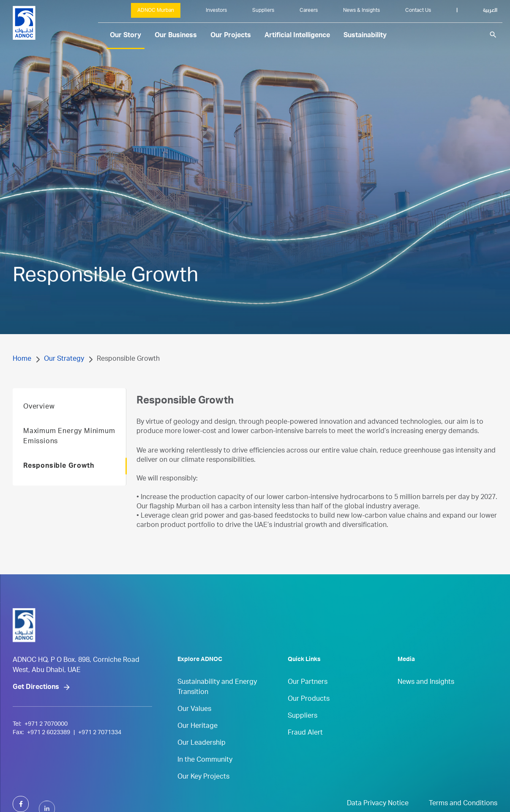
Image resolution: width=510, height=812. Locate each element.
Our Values (194, 724)
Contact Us (418, 11)
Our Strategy (64, 359)
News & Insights (361, 11)
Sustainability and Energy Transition (217, 702)
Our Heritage (198, 741)
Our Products (309, 713)
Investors (216, 11)
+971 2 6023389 (49, 765)
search (493, 35)
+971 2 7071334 (100, 765)
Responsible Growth (59, 480)
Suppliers (263, 11)
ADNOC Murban (156, 11)
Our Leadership (202, 757)
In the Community (205, 774)
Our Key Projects (203, 791)
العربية (490, 11)
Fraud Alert (305, 747)
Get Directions (36, 720)
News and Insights (426, 697)
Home (22, 359)
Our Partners (308, 697)
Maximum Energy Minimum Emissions (69, 451)
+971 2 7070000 (46, 757)
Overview (39, 421)
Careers (309, 11)
